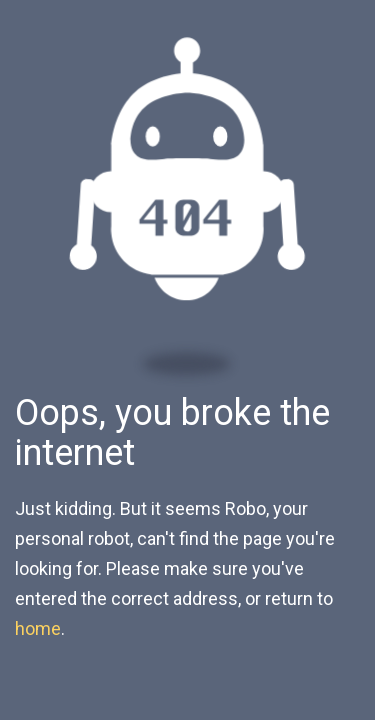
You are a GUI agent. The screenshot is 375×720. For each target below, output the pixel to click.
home (38, 628)
